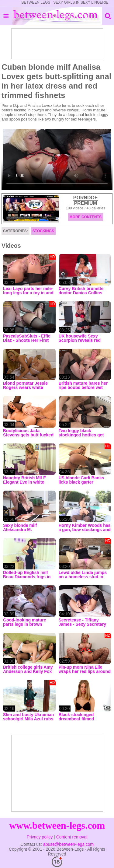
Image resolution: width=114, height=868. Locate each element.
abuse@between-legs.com (68, 844)
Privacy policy (40, 837)
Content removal (72, 837)
